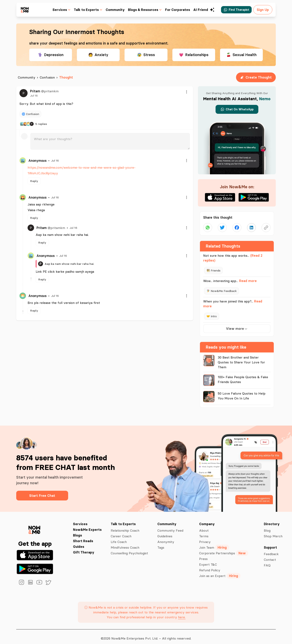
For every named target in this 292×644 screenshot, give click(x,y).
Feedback (271, 551)
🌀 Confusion (31, 114)
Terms (204, 533)
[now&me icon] (25, 10)
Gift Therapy (83, 549)
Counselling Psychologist (129, 550)
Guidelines (166, 533)
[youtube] (39, 579)
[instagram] (21, 579)
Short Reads (83, 538)
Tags (161, 544)
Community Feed (171, 527)
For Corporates (179, 10)
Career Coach (121, 533)
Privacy (205, 539)
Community (118, 10)
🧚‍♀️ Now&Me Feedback (221, 291)
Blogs (77, 532)
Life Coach (118, 539)
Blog (268, 527)
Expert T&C (208, 561)
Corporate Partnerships (224, 550)
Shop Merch (273, 533)
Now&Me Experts (87, 526)
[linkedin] (30, 579)
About (204, 527)
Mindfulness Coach (125, 544)
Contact (270, 556)
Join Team (215, 544)
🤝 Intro (212, 316)
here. (181, 614)
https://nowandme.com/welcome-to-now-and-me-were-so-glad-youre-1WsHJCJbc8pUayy (95, 167)
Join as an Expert (220, 573)
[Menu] (187, 92)
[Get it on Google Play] (35, 566)
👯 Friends (214, 270)
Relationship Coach (125, 527)
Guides (78, 543)
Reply (34, 175)
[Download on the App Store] (35, 552)
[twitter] (48, 579)
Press (204, 556)
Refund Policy (210, 567)
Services (80, 521)
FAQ (267, 562)
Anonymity (166, 539)
